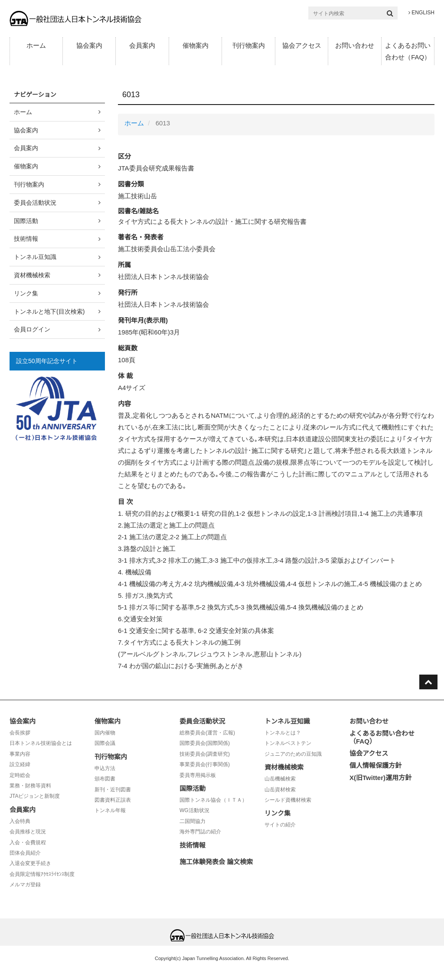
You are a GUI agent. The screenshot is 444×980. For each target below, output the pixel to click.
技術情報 (26, 239)
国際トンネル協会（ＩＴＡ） (213, 800)
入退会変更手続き (30, 863)
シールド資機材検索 (288, 800)
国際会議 (105, 743)
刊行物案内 (249, 45)
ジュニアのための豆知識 (293, 754)
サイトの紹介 (280, 825)
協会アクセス (302, 45)
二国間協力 (193, 821)
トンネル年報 (110, 810)
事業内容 (20, 754)
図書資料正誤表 (113, 800)
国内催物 (105, 733)
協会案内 (89, 45)
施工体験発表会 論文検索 (216, 862)
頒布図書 (105, 779)
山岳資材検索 (280, 790)
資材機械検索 (32, 275)
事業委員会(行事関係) (205, 764)
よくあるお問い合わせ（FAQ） (408, 51)
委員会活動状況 (35, 203)
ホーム (36, 45)
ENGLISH (421, 13)
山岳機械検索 (280, 779)
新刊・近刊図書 (113, 790)
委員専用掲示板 (198, 775)
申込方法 (105, 768)
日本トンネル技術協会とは (41, 743)
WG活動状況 (194, 810)
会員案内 (142, 45)
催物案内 (196, 45)
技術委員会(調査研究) (205, 754)
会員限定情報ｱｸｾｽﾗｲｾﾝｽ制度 (42, 874)
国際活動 (26, 221)
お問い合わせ (355, 45)
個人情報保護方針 (375, 765)
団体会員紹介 (25, 853)
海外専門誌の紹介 (200, 832)
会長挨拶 (20, 733)
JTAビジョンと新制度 (35, 796)
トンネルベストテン (288, 743)
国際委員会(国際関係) (205, 743)
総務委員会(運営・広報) (207, 733)
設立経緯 (20, 764)
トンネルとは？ (283, 733)
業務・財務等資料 (30, 786)
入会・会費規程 (28, 842)
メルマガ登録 (25, 885)
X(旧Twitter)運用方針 (380, 778)
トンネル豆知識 (35, 257)
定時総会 (20, 775)
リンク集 (26, 293)
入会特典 (20, 821)
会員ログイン (32, 329)
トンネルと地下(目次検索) (49, 311)
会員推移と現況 (28, 832)
